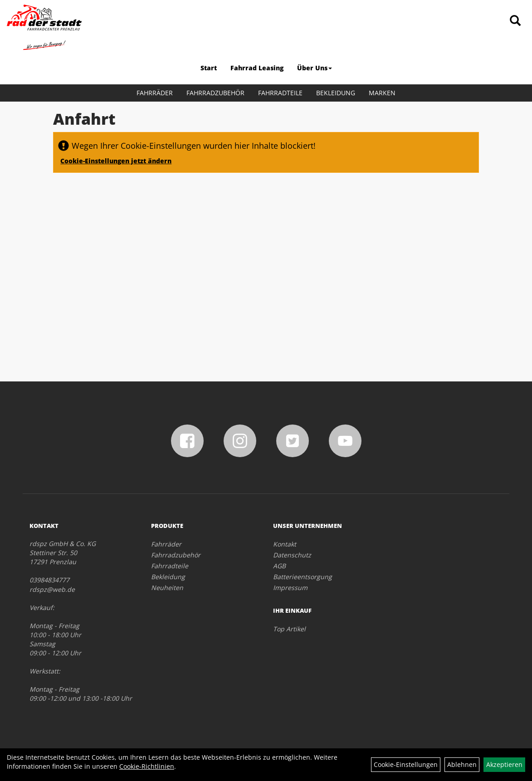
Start (209, 68)
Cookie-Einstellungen (406, 764)
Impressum (290, 588)
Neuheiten (167, 588)
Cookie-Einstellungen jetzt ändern (116, 161)
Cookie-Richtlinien (147, 766)
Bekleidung (336, 93)
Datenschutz (292, 555)
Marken (382, 93)
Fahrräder (155, 93)
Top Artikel (289, 629)
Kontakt (285, 544)
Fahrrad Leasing (257, 68)
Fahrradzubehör (215, 93)
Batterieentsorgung (303, 577)
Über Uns (315, 68)
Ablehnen (462, 764)
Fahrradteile (280, 93)
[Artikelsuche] (515, 21)
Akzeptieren (504, 764)
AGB (279, 566)
